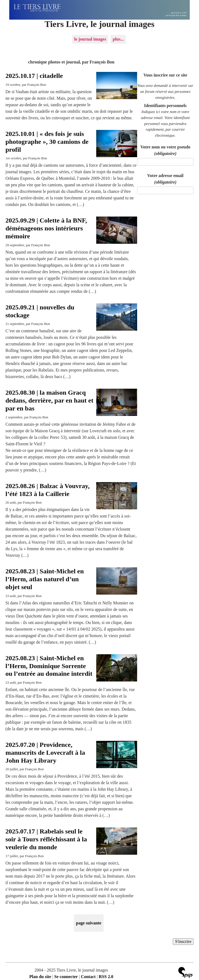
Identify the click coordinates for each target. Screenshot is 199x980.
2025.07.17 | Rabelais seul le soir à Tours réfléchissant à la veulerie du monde (46, 839)
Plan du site (40, 977)
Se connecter (66, 977)
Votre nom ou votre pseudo (165, 150)
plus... (118, 39)
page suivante (89, 923)
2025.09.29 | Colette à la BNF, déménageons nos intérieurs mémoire (46, 228)
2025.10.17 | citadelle (34, 76)
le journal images (90, 39)
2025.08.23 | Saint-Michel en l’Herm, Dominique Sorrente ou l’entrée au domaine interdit (49, 666)
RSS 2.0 (106, 977)
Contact (88, 977)
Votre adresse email (165, 179)
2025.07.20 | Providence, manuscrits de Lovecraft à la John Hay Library (45, 753)
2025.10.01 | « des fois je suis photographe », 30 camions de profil (47, 142)
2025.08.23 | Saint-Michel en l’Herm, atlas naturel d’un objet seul (45, 579)
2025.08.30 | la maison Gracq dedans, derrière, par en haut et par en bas (49, 400)
